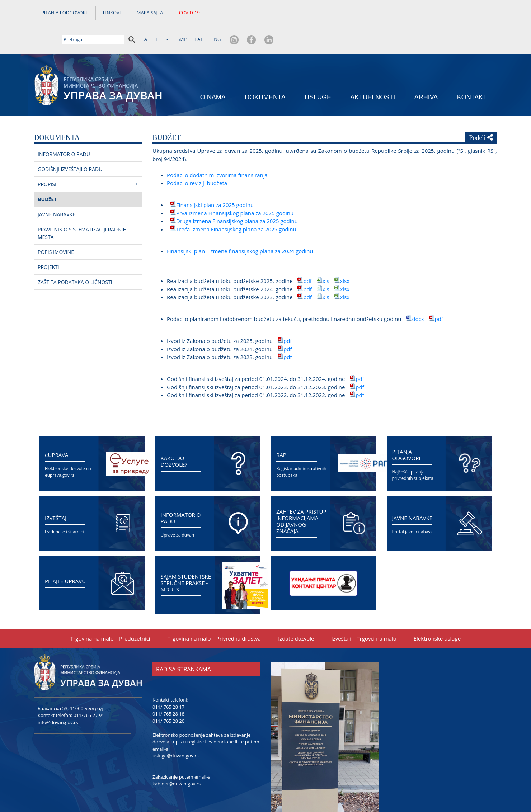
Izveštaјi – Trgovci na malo (364, 614)
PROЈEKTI (48, 243)
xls (326, 256)
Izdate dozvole (296, 614)
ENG (436, 13)
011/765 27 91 (89, 691)
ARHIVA (426, 72)
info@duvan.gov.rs (58, 698)
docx (419, 294)
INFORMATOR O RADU (64, 130)
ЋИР (402, 13)
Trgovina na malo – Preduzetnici (110, 614)
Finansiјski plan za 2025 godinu (215, 180)
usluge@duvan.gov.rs (176, 731)
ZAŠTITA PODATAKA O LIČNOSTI (75, 258)
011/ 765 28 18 (168, 689)
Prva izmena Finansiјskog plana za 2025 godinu (235, 189)
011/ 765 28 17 (168, 683)
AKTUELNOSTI (373, 72)
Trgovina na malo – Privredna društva (214, 614)
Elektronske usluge (437, 614)
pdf (307, 256)
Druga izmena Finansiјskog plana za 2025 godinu (237, 197)
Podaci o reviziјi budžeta (197, 159)
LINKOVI (112, 14)
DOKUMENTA (265, 72)
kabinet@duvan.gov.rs (177, 759)
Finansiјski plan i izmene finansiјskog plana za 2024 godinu (240, 227)
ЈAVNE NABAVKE (57, 190)
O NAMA (213, 72)
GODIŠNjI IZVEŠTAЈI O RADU (70, 145)
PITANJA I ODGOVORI (64, 14)
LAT (419, 13)
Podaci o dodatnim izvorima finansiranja (217, 151)
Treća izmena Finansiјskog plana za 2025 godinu (236, 205)
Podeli (481, 113)
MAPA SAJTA (150, 14)
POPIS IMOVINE (56, 228)
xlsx (345, 256)
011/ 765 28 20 (168, 697)
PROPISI (47, 160)
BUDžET (47, 175)
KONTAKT (472, 72)
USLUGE (318, 72)
